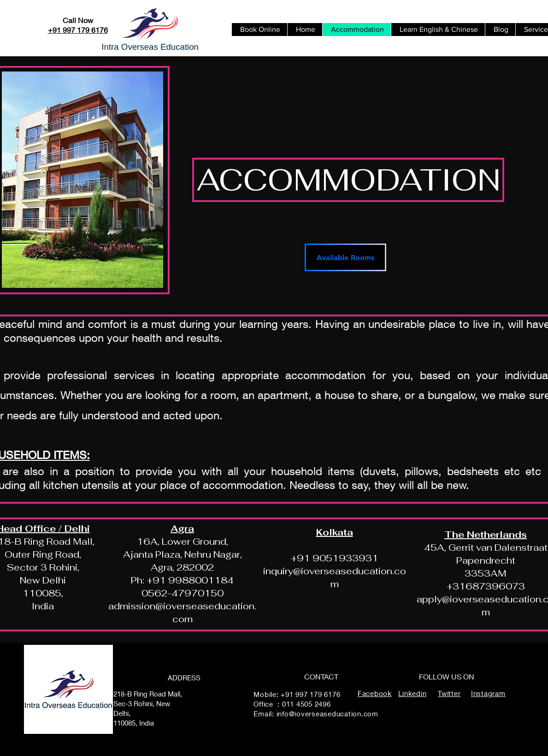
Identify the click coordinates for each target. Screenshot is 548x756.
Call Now (78, 20)
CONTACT (321, 676)
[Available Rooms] (345, 257)
